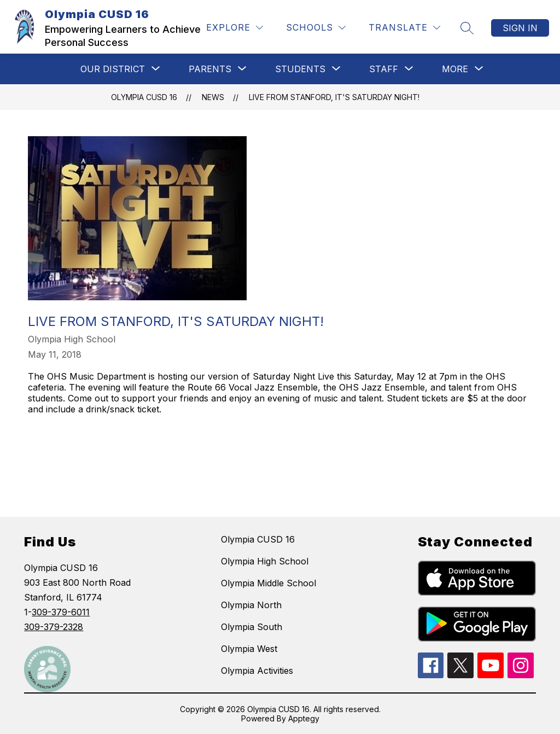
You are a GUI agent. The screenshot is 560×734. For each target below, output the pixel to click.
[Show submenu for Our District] (113, 69)
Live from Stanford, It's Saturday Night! (334, 97)
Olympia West (249, 649)
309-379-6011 (61, 612)
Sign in (520, 28)
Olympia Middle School (269, 583)
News (213, 97)
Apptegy (304, 718)
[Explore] (235, 28)
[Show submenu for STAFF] (384, 69)
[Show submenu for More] (455, 69)
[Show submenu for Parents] (210, 69)
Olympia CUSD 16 (144, 97)
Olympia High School (265, 561)
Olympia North (251, 605)
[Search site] (467, 28)
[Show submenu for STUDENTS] (300, 69)
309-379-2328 (54, 627)
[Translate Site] (404, 28)
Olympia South (252, 627)
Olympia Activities (257, 671)
